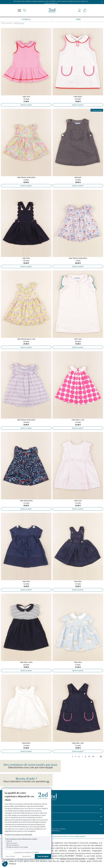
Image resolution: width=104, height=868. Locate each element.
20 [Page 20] (93, 756)
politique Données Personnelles (73, 859)
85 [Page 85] (101, 756)
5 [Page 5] (85, 756)
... (97, 756)
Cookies (62, 829)
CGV (57, 829)
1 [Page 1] (73, 756)
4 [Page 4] (82, 756)
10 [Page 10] (89, 756)
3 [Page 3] (79, 756)
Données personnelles (52, 831)
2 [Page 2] (76, 756)
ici (48, 781)
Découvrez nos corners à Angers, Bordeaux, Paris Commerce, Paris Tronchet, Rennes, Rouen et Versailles (51, 1)
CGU (53, 829)
